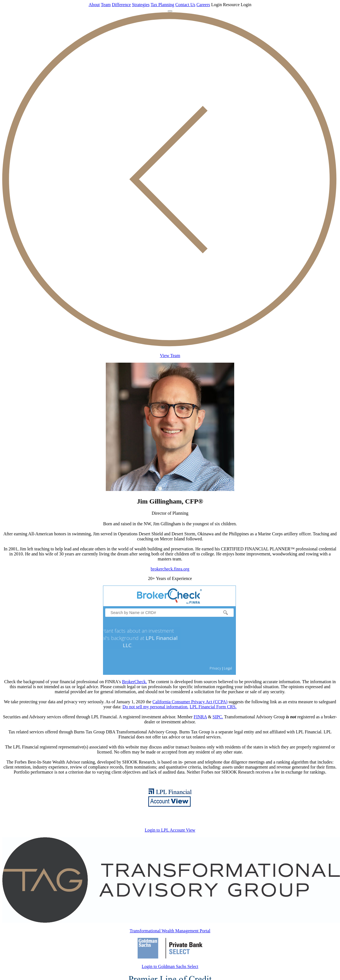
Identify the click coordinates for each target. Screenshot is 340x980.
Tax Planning (162, 5)
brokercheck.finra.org (170, 569)
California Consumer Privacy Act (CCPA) (190, 702)
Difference (121, 5)
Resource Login (237, 5)
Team (106, 5)
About (94, 5)
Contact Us (185, 5)
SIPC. (218, 717)
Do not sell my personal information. (155, 707)
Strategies (141, 5)
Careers (203, 5)
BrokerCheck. (134, 682)
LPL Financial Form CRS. (213, 707)
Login (217, 5)
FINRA (200, 717)
